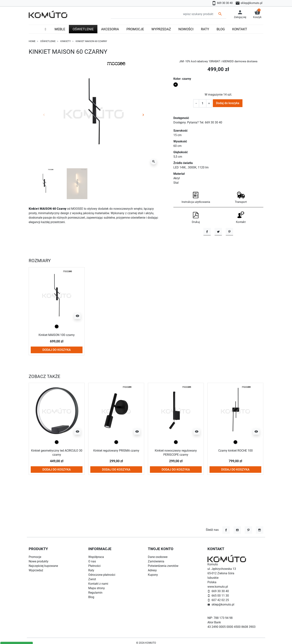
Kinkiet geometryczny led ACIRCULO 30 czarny (57, 476)
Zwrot (92, 579)
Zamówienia (156, 561)
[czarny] (57, 350)
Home (32, 41)
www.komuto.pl (218, 587)
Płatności (94, 566)
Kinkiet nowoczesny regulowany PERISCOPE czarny (176, 476)
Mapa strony (97, 588)
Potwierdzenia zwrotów (163, 566)
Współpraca (96, 557)
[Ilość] (203, 103)
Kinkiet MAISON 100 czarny (57, 358)
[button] (257, 14)
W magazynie (214, 95)
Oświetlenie (48, 41)
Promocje (35, 557)
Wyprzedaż (36, 570)
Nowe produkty (39, 561)
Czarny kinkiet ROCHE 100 (235, 474)
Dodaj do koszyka (228, 103)
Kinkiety (66, 41)
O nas (92, 561)
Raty (91, 570)
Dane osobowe (158, 557)
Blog (91, 597)
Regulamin (95, 593)
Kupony (153, 575)
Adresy (152, 570)
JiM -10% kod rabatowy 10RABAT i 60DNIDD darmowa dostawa (218, 61)
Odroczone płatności (102, 575)
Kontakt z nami (98, 584)
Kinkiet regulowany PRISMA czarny (116, 474)
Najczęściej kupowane (43, 566)
